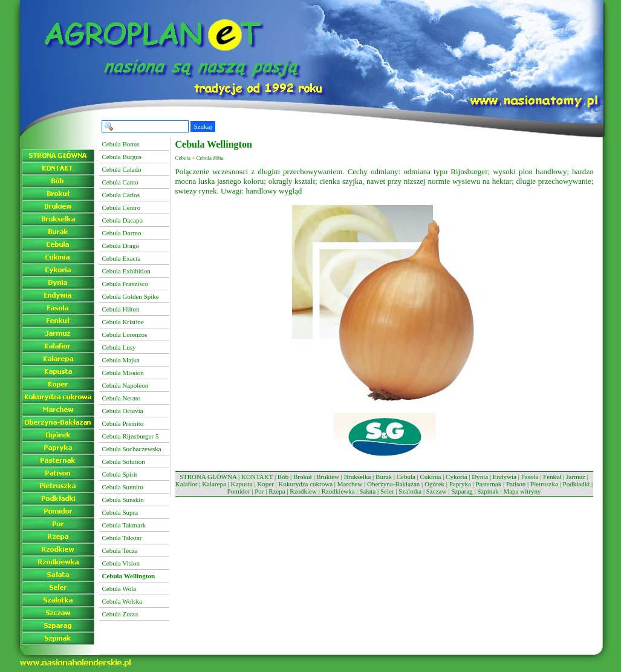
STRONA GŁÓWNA (208, 477)
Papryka (460, 484)
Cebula (406, 477)
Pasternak (488, 484)
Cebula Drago (121, 246)
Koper (265, 484)
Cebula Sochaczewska (132, 449)
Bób (283, 477)
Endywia (505, 477)
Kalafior (187, 484)
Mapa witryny (522, 491)
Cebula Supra (120, 512)
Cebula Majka (121, 360)
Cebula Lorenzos (125, 334)
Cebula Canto (120, 182)
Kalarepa (214, 484)
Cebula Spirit (120, 474)
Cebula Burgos (122, 157)
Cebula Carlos (121, 195)
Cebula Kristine (123, 322)
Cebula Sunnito (123, 487)
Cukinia (431, 477)
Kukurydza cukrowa (306, 484)
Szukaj (203, 126)
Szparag (462, 491)
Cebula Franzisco (125, 284)
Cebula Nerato (122, 398)
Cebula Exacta (122, 258)
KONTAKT (257, 477)
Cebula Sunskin (123, 500)
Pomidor (239, 491)
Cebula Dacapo (123, 220)
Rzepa (277, 491)
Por (259, 491)
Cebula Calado (122, 169)
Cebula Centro (122, 207)
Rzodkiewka (338, 491)
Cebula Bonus (121, 144)
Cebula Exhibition (126, 271)
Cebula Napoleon (125, 385)
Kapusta (242, 484)
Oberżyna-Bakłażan (393, 484)
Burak (384, 477)
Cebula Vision (121, 563)
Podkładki (577, 484)
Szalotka (410, 491)
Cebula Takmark (124, 525)
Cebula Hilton (121, 309)
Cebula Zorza (120, 614)
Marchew (350, 484)
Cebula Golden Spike (131, 296)
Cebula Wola (119, 589)
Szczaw (437, 491)
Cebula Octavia (123, 411)
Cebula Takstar (122, 538)
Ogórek (434, 484)
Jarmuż (576, 477)
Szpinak (488, 491)
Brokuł (303, 477)
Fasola (530, 477)
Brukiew (328, 477)
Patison (516, 484)
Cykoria (456, 477)
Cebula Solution (124, 462)
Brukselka (358, 477)
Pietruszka (544, 484)
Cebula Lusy (119, 347)
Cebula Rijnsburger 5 (131, 436)
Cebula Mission (123, 373)
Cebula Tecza (120, 550)
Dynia (480, 477)
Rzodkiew (303, 491)
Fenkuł (552, 477)
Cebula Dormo (122, 233)
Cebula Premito (123, 423)
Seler (387, 491)
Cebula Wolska (122, 601)
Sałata (367, 491)
